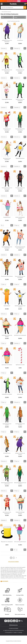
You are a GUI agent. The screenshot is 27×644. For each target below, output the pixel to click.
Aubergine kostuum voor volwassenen (7, 41)
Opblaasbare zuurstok (20, 365)
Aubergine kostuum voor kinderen (20, 454)
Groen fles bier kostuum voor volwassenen (7, 483)
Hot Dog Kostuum (7, 453)
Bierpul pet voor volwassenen (7, 542)
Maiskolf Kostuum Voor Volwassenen (20, 129)
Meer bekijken (5, 581)
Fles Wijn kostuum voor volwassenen (20, 188)
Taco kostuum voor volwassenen (7, 159)
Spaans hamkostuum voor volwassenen (7, 247)
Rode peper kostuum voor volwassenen (7, 188)
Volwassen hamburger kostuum (20, 513)
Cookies (15, 632)
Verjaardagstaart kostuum (7, 99)
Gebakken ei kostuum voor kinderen (20, 306)
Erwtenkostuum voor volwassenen (20, 70)
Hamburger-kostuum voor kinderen (7, 336)
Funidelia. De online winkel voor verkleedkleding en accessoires (13, 4)
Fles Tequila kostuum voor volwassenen (7, 70)
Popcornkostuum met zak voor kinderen (20, 277)
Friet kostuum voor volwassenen (7, 129)
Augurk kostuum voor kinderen (7, 424)
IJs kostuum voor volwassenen (20, 335)
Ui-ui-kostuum (20, 40)
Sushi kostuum (20, 394)
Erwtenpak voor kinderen (7, 394)
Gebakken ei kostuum (20, 158)
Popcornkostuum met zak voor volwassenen (20, 247)
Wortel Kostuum (7, 306)
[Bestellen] (12, 48)
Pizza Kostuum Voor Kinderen (7, 276)
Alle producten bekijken (13, 562)
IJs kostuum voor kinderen (7, 365)
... (1, 12)
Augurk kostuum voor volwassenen (20, 100)
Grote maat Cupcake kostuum (20, 542)
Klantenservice (13, 625)
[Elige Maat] (4, 48)
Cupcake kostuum (7, 217)
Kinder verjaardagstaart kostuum (20, 218)
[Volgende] (16, 558)
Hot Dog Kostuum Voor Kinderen (20, 424)
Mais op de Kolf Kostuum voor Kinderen (20, 483)
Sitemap (20, 632)
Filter (3, 17)
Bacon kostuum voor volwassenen (7, 513)
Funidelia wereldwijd (14, 628)
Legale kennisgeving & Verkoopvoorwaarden (14, 630)
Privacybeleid (9, 632)
